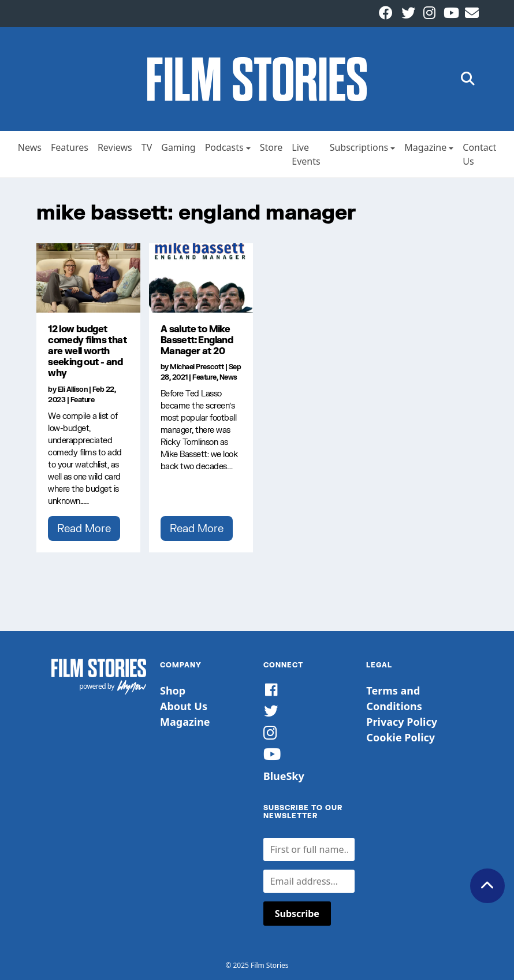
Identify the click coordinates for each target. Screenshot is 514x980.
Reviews (115, 147)
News (30, 147)
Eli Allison (73, 389)
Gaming (178, 147)
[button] (468, 79)
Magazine (425, 147)
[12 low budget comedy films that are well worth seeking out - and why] (88, 278)
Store (271, 147)
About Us (184, 706)
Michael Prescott (197, 367)
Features (70, 147)
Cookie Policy (401, 737)
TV (147, 147)
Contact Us (479, 154)
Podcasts (224, 147)
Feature (83, 400)
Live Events (306, 154)
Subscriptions (359, 147)
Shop (173, 691)
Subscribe (297, 914)
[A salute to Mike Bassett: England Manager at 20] (201, 278)
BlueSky (284, 776)
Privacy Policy (402, 722)
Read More (84, 528)
